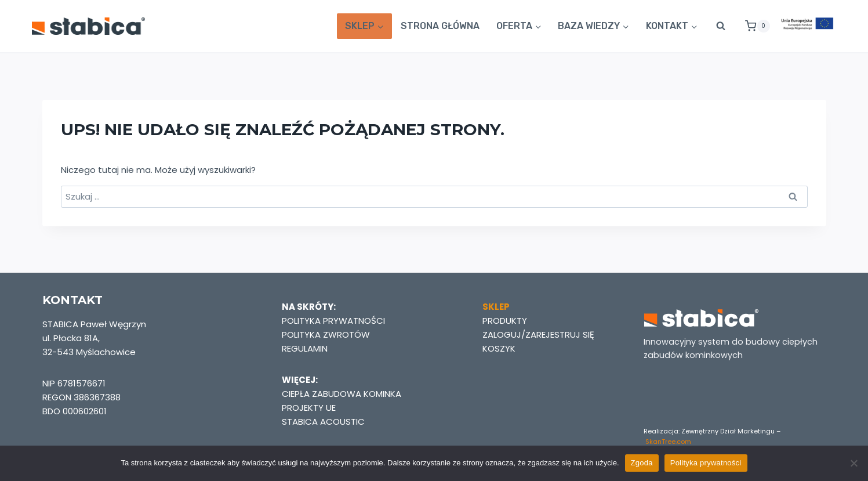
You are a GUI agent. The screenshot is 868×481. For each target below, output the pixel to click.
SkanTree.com (668, 442)
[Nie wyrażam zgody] (854, 463)
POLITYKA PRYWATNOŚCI (333, 321)
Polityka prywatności (706, 463)
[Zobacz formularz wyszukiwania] (721, 26)
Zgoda (642, 463)
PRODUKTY (505, 321)
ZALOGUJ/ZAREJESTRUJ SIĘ (538, 334)
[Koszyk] (753, 26)
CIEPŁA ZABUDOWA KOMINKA (342, 394)
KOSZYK (499, 348)
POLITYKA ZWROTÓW (326, 334)
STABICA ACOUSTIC (323, 422)
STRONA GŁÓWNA (440, 26)
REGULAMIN (305, 348)
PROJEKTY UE (309, 408)
